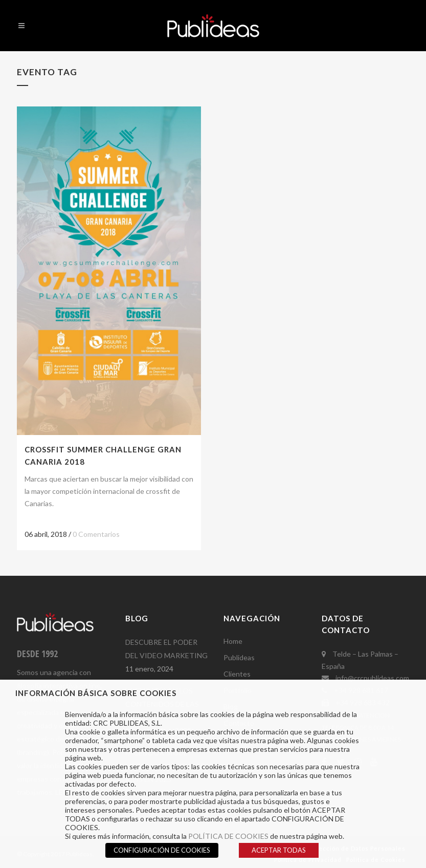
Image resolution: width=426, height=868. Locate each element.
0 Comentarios (96, 534)
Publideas (239, 657)
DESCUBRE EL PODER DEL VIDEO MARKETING (166, 649)
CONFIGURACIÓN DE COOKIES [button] (162, 850)
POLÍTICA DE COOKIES (228, 836)
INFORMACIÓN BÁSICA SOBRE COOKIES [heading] (96, 693)
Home (233, 641)
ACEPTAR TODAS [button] (279, 850)
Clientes (237, 674)
